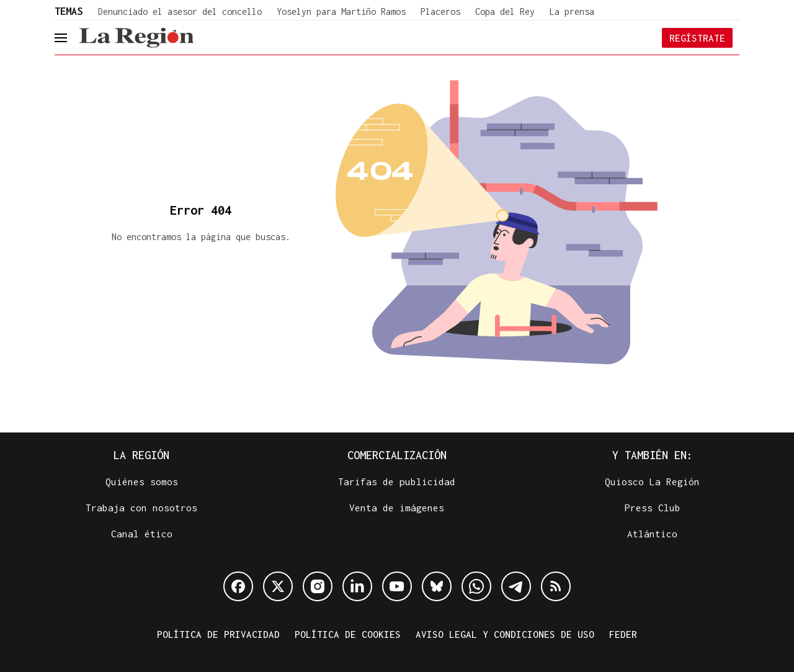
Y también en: (653, 455)
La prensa (572, 11)
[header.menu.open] (70, 38)
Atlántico (652, 534)
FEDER (623, 634)
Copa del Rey (505, 11)
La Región (141, 455)
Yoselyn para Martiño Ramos (341, 11)
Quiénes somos (142, 482)
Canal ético (142, 534)
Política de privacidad (218, 634)
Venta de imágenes (397, 508)
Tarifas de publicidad (397, 482)
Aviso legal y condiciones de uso (505, 634)
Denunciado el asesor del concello (180, 11)
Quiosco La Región (652, 482)
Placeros (440, 11)
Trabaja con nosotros (141, 508)
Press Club (653, 508)
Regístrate (697, 38)
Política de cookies (348, 634)
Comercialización (397, 455)
